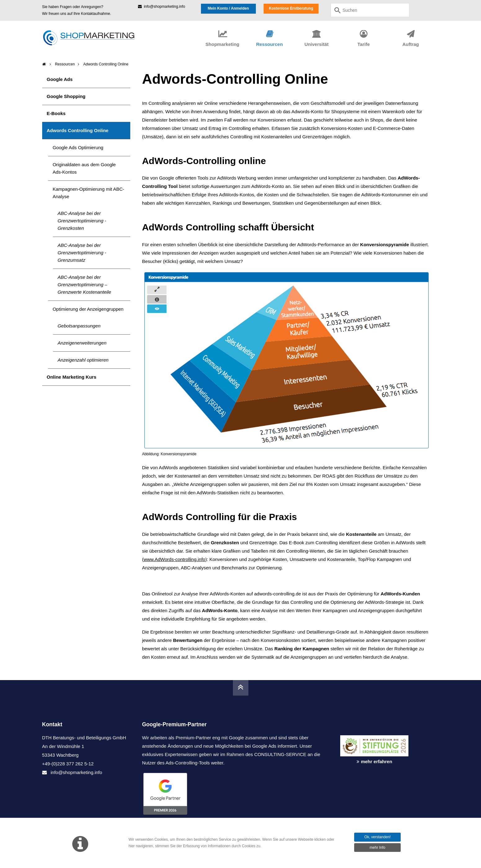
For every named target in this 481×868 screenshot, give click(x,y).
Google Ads (60, 79)
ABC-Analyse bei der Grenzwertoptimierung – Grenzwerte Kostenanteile (85, 285)
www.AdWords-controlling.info (174, 559)
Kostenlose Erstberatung (291, 8)
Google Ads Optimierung (78, 147)
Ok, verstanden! (378, 837)
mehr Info (378, 848)
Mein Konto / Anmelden (228, 8)
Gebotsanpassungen (79, 326)
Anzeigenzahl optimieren (83, 360)
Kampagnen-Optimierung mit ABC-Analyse (89, 193)
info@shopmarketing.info (162, 7)
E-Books (56, 113)
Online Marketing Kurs (72, 377)
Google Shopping (66, 96)
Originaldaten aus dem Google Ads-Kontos (84, 168)
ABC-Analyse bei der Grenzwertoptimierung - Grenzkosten (82, 221)
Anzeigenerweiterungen (82, 343)
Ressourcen (65, 64)
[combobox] (370, 10)
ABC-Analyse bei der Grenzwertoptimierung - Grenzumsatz (82, 253)
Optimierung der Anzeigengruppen (88, 309)
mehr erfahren (377, 761)
